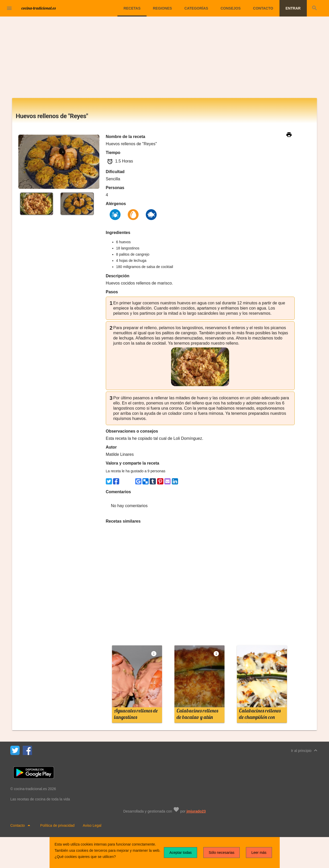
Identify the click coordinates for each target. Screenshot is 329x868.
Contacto (263, 8)
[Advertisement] (165, 59)
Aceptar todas (180, 853)
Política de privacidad (57, 825)
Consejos (231, 8)
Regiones (162, 8)
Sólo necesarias (222, 853)
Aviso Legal (92, 825)
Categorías (196, 8)
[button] (9, 8)
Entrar (293, 8)
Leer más (259, 853)
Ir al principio (305, 750)
